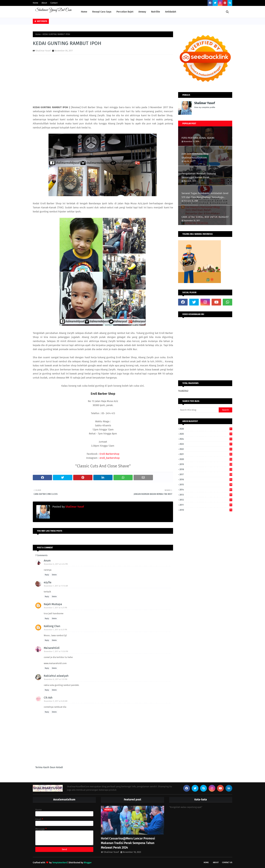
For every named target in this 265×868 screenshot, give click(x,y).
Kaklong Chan (52, 626)
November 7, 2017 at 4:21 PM (56, 608)
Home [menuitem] (84, 12)
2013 (206, 495)
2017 (206, 474)
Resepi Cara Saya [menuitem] (102, 12)
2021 (206, 454)
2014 (206, 490)
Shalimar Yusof (43, 51)
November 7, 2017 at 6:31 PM (56, 630)
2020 (206, 459)
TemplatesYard (60, 863)
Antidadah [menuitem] (171, 12)
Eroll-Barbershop (109, 454)
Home (35, 3)
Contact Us (227, 863)
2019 (206, 464)
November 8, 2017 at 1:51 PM (56, 679)
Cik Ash (48, 698)
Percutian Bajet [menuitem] (125, 12)
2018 (206, 469)
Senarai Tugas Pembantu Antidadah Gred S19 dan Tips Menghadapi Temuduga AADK (205, 195)
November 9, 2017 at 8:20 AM (56, 701)
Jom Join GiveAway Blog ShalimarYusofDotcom (195, 156)
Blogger (88, 863)
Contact (54, 3)
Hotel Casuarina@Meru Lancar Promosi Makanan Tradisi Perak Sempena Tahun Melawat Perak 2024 (128, 843)
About (44, 3)
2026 (206, 429)
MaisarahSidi (52, 648)
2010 (206, 510)
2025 (206, 434)
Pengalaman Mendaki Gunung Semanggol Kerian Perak (199, 175)
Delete (54, 575)
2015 (206, 485)
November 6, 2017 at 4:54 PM (56, 564)
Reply (47, 575)
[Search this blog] (198, 410)
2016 (206, 479)
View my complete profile (205, 107)
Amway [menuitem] (142, 12)
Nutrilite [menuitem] (156, 12)
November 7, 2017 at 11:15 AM (56, 586)
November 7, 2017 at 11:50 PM (56, 651)
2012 (206, 500)
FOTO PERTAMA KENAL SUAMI (198, 138)
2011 (206, 505)
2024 (206, 439)
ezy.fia (48, 582)
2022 (206, 449)
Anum (47, 561)
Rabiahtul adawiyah (56, 676)
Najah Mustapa (53, 604)
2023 (206, 444)
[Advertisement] (103, 82)
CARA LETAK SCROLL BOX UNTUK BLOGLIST (205, 217)
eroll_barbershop (110, 458)
